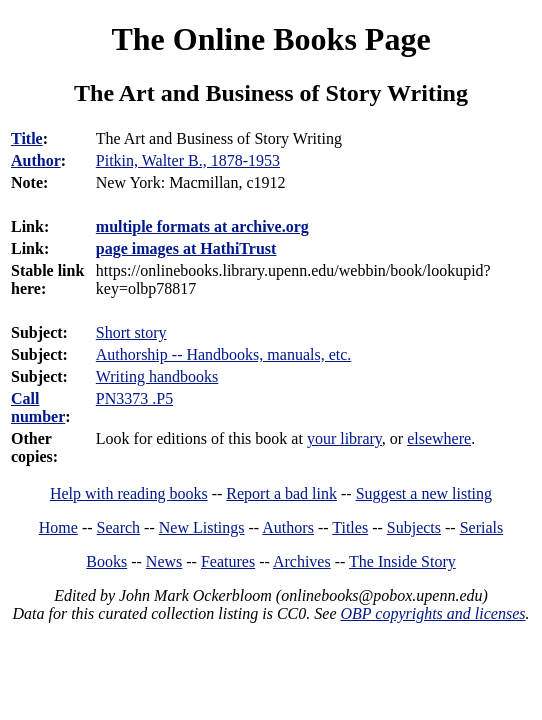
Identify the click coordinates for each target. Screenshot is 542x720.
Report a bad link (281, 493)
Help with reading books (129, 493)
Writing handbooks (157, 376)
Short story (131, 332)
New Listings (202, 527)
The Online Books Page (270, 39)
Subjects (414, 527)
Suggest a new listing (424, 493)
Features (228, 561)
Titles (350, 527)
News (164, 561)
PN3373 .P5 (134, 398)
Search (119, 527)
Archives (302, 561)
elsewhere (439, 438)
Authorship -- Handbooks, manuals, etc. (224, 354)
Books (106, 561)
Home (58, 527)
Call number (38, 407)
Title (27, 138)
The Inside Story (402, 561)
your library (344, 438)
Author (36, 160)
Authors (288, 527)
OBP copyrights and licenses (432, 613)
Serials (482, 527)
